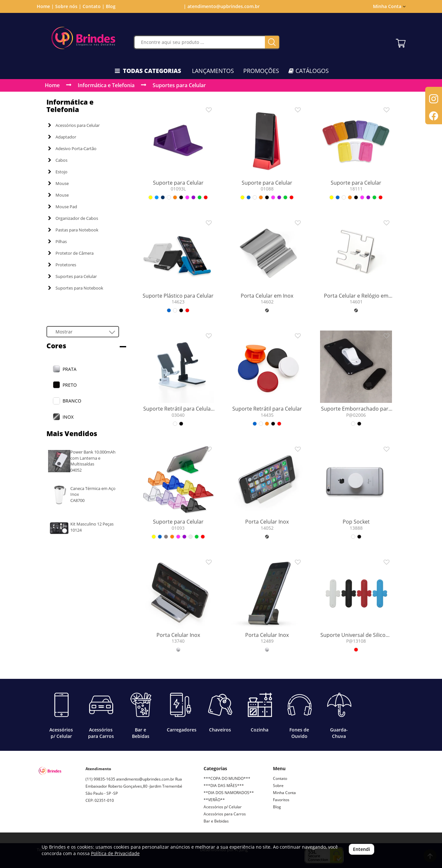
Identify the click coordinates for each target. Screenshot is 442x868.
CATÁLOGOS (309, 71)
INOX (68, 417)
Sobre (278, 786)
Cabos (58, 160)
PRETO (70, 385)
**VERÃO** (214, 800)
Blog (111, 6)
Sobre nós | (68, 6)
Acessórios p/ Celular (223, 807)
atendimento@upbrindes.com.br (145, 779)
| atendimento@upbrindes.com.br (221, 6)
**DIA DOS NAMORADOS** (229, 793)
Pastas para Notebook (73, 230)
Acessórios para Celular (74, 125)
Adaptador (62, 137)
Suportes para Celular (179, 85)
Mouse (58, 183)
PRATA (70, 369)
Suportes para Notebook (76, 288)
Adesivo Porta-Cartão (72, 148)
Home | (45, 6)
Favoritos (281, 800)
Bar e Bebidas (216, 821)
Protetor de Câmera (71, 253)
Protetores (62, 265)
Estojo (58, 172)
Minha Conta (389, 6)
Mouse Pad (63, 207)
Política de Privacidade (115, 853)
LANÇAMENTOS (213, 71)
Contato (280, 778)
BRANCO (72, 401)
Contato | (94, 6)
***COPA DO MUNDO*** (227, 778)
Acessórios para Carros (225, 814)
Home (52, 85)
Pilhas (57, 241)
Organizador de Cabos (73, 218)
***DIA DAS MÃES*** (224, 786)
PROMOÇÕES (261, 71)
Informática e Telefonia (106, 85)
